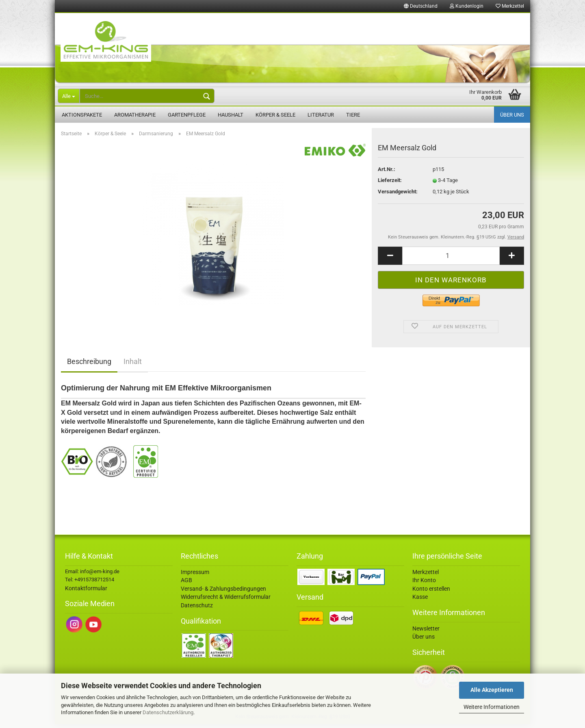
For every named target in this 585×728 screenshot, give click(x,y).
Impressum (195, 576)
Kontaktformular (86, 592)
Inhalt (133, 365)
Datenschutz (197, 609)
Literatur (321, 115)
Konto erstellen (431, 593)
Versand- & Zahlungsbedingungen (223, 593)
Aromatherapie (135, 115)
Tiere (353, 115)
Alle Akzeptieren (492, 690)
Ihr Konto (424, 584)
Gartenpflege (187, 115)
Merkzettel (510, 6)
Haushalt (231, 115)
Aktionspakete (82, 115)
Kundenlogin (467, 6)
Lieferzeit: (390, 184)
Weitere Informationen (492, 707)
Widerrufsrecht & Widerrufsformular (226, 601)
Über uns (512, 115)
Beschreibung (89, 365)
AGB (186, 584)
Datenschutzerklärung (168, 712)
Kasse (420, 601)
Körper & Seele (275, 115)
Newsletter (426, 632)
